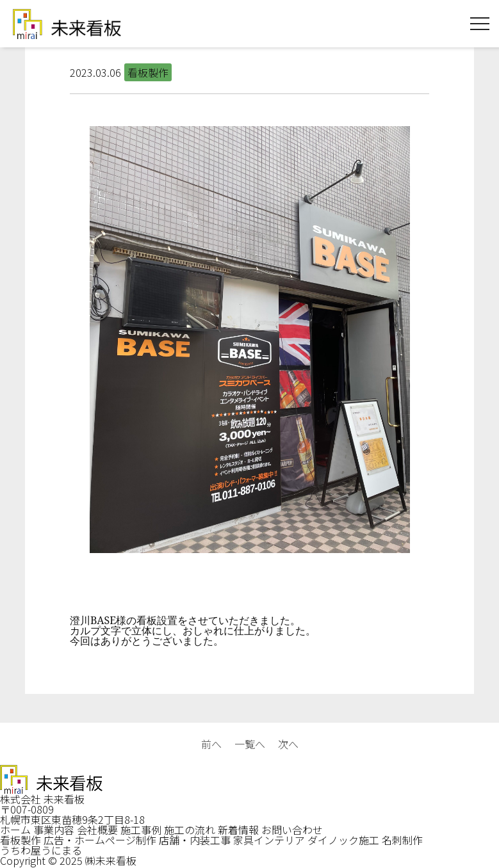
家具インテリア (269, 840)
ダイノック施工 (343, 840)
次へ (288, 744)
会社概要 (97, 830)
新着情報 (238, 830)
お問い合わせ (292, 830)
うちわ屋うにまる (41, 850)
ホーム (15, 830)
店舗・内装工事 (195, 840)
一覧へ (250, 744)
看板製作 (20, 840)
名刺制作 (402, 840)
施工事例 (141, 830)
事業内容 (54, 830)
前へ (211, 744)
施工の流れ (190, 830)
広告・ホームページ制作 (100, 840)
